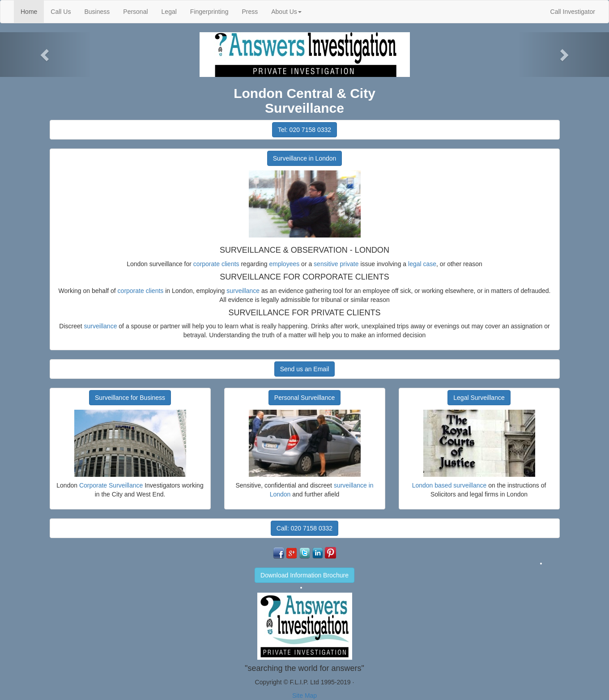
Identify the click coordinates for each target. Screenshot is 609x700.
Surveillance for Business (130, 398)
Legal (169, 12)
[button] (46, 55)
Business (97, 12)
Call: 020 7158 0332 (304, 528)
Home (32, 11)
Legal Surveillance (479, 398)
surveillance (243, 291)
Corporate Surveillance (111, 485)
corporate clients (216, 264)
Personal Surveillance (304, 398)
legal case (422, 264)
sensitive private (336, 264)
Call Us (61, 12)
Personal (135, 12)
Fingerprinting (209, 12)
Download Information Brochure (304, 575)
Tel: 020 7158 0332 (304, 130)
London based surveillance (449, 485)
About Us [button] (286, 12)
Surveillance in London (305, 158)
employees (285, 264)
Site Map (304, 696)
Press (250, 12)
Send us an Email (305, 369)
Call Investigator (573, 12)
